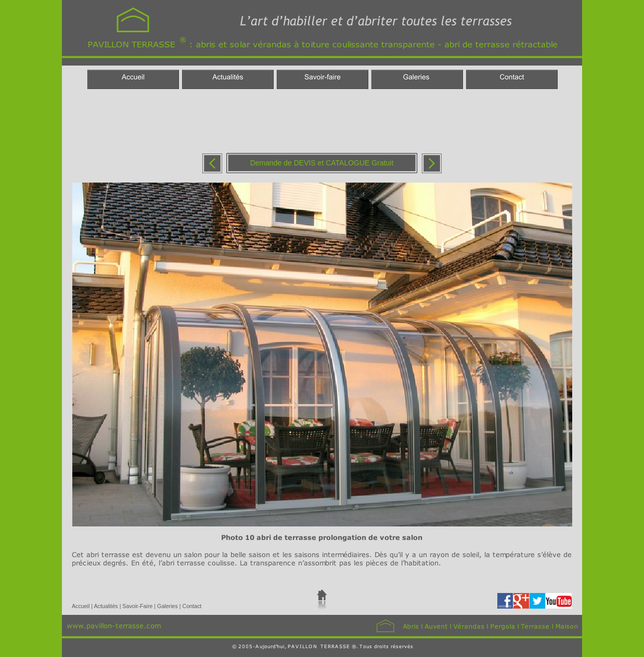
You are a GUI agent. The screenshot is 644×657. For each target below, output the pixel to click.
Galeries (168, 606)
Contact (192, 606)
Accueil (81, 606)
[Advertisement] (321, 121)
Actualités (106, 606)
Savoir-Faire (138, 606)
